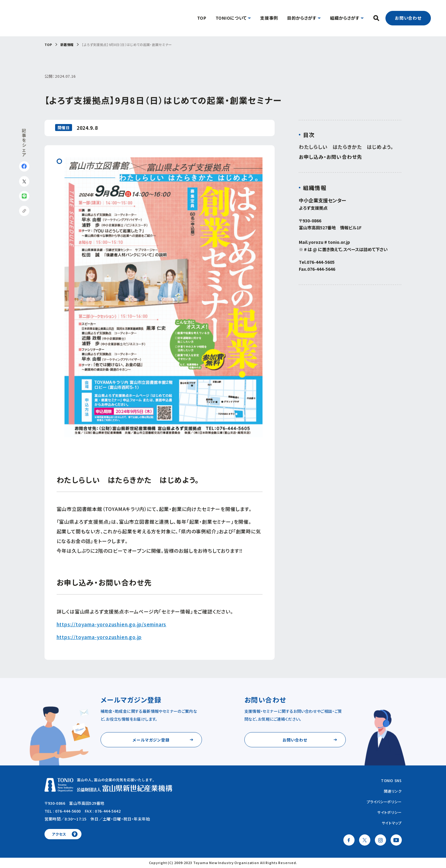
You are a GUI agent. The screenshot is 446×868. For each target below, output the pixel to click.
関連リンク (393, 791)
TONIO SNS (391, 780)
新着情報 (67, 45)
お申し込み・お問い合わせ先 (331, 157)
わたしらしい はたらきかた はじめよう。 (346, 147)
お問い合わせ (408, 18)
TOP (48, 45)
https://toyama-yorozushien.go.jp (99, 637)
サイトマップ (392, 823)
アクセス (59, 834)
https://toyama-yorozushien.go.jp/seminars (112, 624)
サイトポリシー (389, 812)
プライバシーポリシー (384, 802)
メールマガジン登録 (151, 740)
